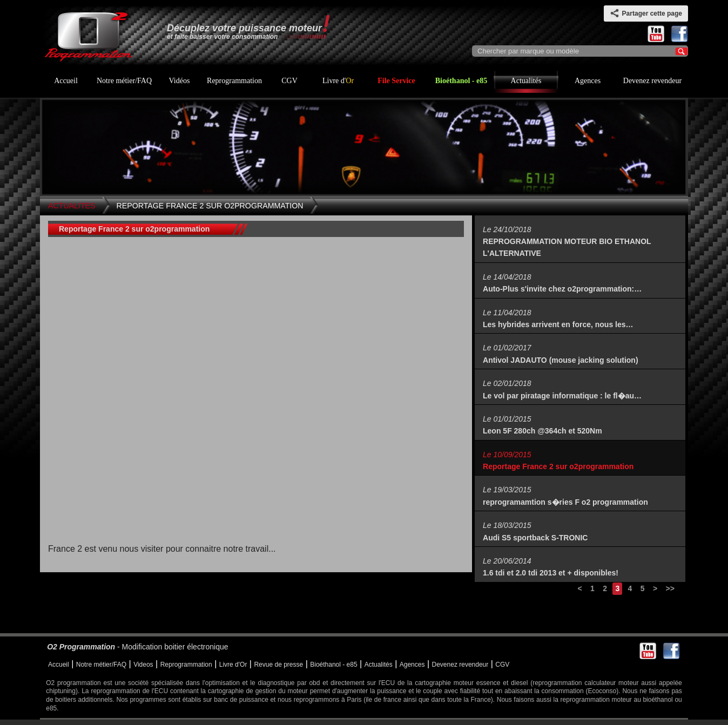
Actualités (526, 81)
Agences (588, 81)
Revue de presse (278, 665)
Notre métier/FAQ (124, 81)
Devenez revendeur (652, 81)
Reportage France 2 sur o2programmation (210, 206)
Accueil (66, 81)
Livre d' (338, 81)
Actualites (72, 206)
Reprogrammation (234, 81)
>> (670, 588)
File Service (396, 81)
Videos (143, 665)
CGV (289, 81)
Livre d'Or (233, 665)
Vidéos (180, 81)
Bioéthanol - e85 (461, 81)
